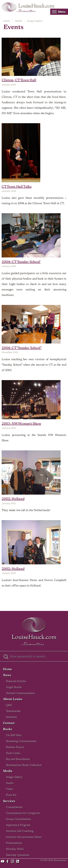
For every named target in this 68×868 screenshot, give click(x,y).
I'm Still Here (14, 735)
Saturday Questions (18, 855)
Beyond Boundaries (18, 759)
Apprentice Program (18, 825)
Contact (9, 723)
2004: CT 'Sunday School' (21, 262)
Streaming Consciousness (21, 741)
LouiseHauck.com (36, 6)
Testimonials (13, 711)
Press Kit (11, 795)
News (7, 676)
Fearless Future (15, 747)
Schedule (11, 717)
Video (10, 789)
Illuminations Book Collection (24, 765)
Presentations (14, 843)
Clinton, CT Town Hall (19, 80)
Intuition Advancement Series (24, 837)
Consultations (14, 807)
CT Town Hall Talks (17, 187)
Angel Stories (14, 687)
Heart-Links (13, 753)
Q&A (9, 705)
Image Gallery (35, 21)
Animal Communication (20, 693)
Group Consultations (18, 819)
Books (8, 729)
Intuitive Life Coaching (20, 831)
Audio (10, 783)
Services (9, 801)
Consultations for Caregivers (23, 813)
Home (7, 21)
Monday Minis (15, 849)
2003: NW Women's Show (21, 424)
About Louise (13, 699)
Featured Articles (16, 681)
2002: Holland (13, 499)
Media (18, 21)
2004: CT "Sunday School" (22, 348)
